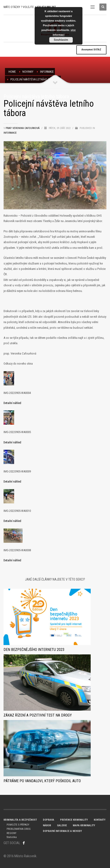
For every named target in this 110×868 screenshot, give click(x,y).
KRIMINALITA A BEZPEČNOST (20, 820)
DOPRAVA (49, 820)
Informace (47, 72)
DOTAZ (91, 50)
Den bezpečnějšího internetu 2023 (34, 650)
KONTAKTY (100, 820)
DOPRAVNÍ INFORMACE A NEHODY (62, 831)
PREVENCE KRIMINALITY (74, 820)
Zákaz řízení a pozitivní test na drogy (38, 715)
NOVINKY (28, 72)
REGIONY (11, 833)
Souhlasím (61, 40)
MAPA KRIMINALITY (84, 825)
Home (12, 72)
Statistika (12, 837)
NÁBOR (47, 825)
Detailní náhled (12, 403)
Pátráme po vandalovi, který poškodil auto (42, 781)
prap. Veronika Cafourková (23, 128)
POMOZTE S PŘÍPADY (18, 825)
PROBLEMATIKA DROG (19, 829)
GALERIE (62, 825)
